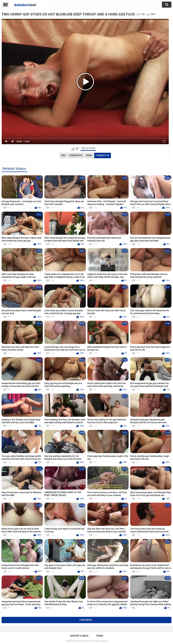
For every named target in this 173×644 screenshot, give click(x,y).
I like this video (73, 149)
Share (89, 155)
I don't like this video (77, 149)
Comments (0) (102, 155)
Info (63, 155)
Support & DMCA (79, 636)
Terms (100, 636)
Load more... (86, 620)
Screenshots (76, 155)
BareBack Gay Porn (83, 641)
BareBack (25, 5)
